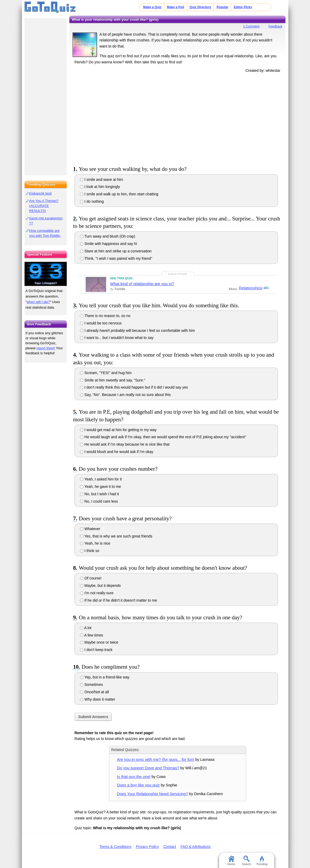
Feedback (275, 26)
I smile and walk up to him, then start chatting (119, 194)
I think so (90, 551)
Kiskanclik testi (40, 193)
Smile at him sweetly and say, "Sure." (113, 380)
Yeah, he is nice (95, 543)
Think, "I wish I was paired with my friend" (116, 258)
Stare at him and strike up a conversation (116, 251)
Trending (262, 861)
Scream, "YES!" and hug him (106, 373)
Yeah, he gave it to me (100, 487)
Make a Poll (175, 7)
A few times (92, 635)
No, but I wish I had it (99, 494)
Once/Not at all (94, 692)
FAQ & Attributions (195, 847)
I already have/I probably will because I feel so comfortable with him (137, 331)
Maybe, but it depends (100, 586)
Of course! (91, 578)
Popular (223, 7)
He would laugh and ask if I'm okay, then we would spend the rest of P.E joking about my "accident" (163, 437)
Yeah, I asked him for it (101, 479)
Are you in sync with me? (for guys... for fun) (156, 759)
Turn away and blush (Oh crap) (108, 236)
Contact (170, 847)
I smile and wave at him (101, 180)
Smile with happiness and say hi (108, 244)
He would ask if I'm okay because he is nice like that (125, 444)
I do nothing (92, 201)
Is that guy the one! (134, 777)
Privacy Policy (147, 847)
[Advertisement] (178, 118)
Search (247, 861)
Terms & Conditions (115, 847)
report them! (46, 348)
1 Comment (251, 26)
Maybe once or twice (99, 642)
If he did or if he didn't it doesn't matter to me (118, 600)
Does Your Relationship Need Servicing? (152, 794)
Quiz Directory (200, 7)
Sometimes (91, 685)
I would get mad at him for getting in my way (118, 430)
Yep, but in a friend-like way (105, 677)
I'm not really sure (97, 593)
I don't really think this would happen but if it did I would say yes (134, 387)
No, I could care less (99, 501)
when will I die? (38, 302)
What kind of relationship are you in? (142, 284)
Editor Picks (243, 7)
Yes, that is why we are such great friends (116, 536)
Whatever (90, 529)
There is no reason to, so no (105, 316)
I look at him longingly (100, 187)
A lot (86, 628)
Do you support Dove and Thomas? (148, 768)
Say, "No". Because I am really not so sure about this (125, 395)
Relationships (250, 288)
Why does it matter (98, 699)
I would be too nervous (101, 323)
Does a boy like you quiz (138, 785)
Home (231, 861)
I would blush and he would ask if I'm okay (117, 452)
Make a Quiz (152, 7)
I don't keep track (96, 650)
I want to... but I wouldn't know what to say (117, 338)
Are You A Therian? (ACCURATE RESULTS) (44, 206)
